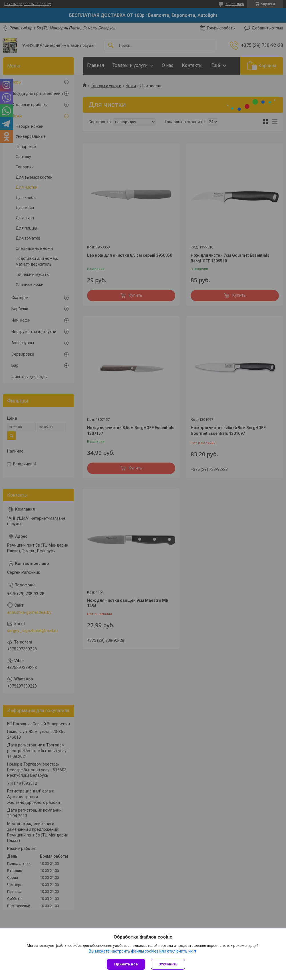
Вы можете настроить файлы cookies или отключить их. (141, 951)
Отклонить (168, 964)
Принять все (126, 964)
